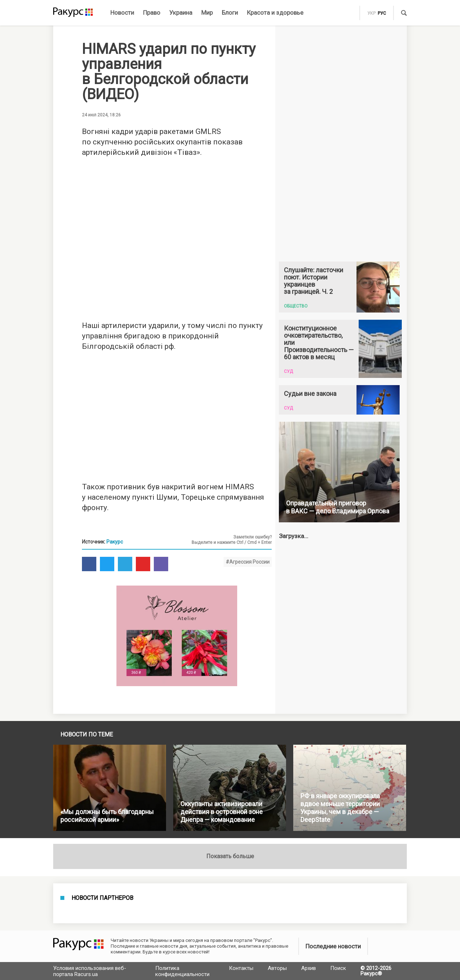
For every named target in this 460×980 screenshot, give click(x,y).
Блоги (230, 13)
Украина (181, 13)
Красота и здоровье (275, 13)
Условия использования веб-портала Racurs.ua (90, 971)
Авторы (277, 968)
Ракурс (115, 542)
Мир (207, 13)
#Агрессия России (248, 562)
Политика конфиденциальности (182, 971)
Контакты (241, 968)
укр (371, 13)
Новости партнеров (102, 898)
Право (152, 13)
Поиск (338, 968)
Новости (122, 13)
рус (382, 13)
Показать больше (230, 856)
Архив (309, 968)
